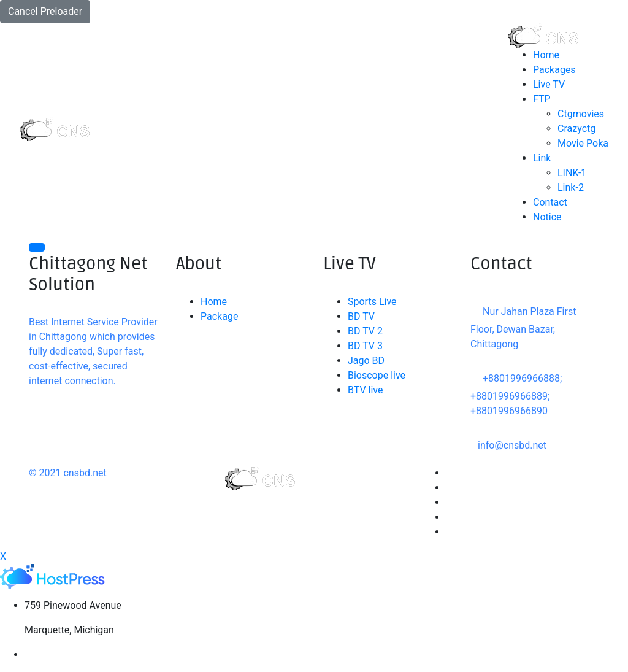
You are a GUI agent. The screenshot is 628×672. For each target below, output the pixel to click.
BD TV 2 (365, 331)
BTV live (366, 390)
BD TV (361, 316)
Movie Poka (583, 143)
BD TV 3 (365, 346)
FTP (542, 99)
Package (219, 316)
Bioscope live (377, 375)
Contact (550, 202)
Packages (554, 70)
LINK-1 (572, 173)
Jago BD (366, 361)
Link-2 (571, 187)
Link (542, 158)
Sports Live (372, 302)
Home (546, 55)
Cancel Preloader (45, 11)
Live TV (549, 84)
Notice (547, 217)
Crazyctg (576, 129)
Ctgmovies (581, 114)
